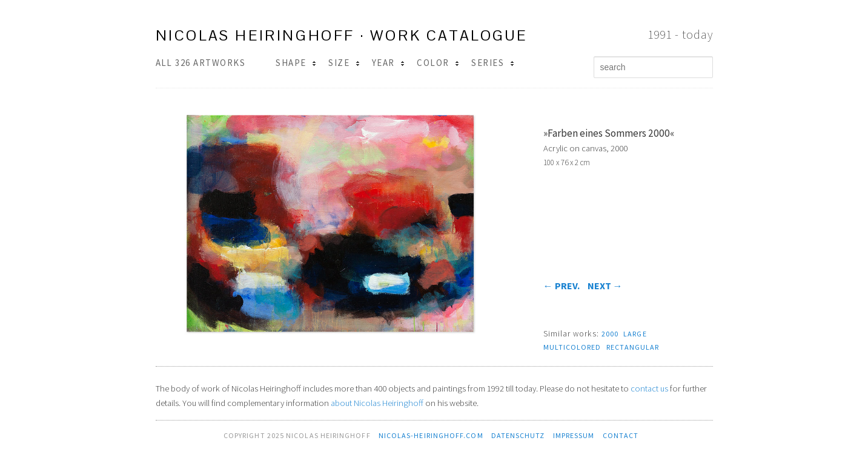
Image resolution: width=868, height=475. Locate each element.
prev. (562, 286)
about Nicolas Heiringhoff (377, 403)
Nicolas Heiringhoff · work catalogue (342, 35)
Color (438, 63)
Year (388, 63)
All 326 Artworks (201, 63)
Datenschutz (518, 435)
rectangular (633, 347)
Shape (296, 63)
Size (344, 63)
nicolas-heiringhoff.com (431, 435)
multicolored (572, 347)
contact (621, 435)
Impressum (574, 435)
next (605, 286)
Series (492, 63)
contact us (649, 388)
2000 (610, 334)
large (635, 334)
